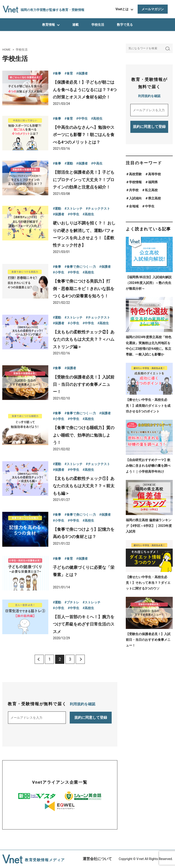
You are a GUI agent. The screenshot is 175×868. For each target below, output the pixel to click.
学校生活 (98, 25)
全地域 (134, 206)
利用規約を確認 (82, 704)
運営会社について (97, 859)
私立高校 (151, 190)
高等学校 (154, 174)
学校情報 (135, 182)
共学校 (134, 190)
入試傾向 (135, 198)
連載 (75, 25)
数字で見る (125, 25)
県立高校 (154, 198)
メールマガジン (153, 9)
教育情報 (49, 25)
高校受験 (135, 174)
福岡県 (153, 182)
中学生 (150, 206)
